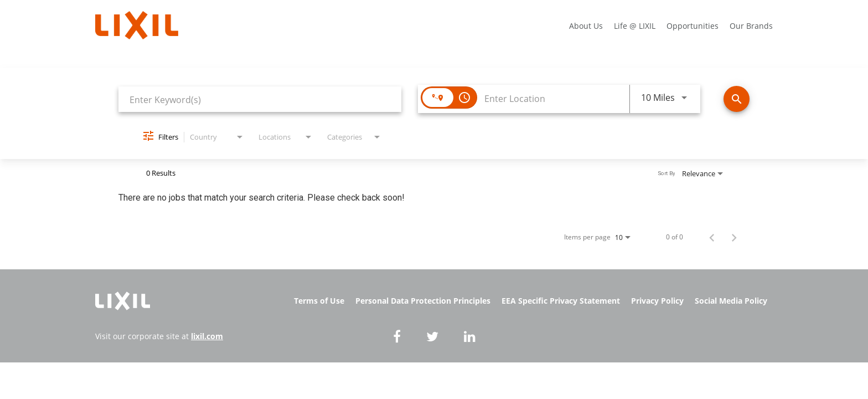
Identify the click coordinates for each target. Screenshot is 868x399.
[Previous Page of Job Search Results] (712, 237)
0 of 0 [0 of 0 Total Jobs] (675, 237)
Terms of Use (319, 301)
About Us (586, 26)
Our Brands (751, 26)
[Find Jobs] (737, 99)
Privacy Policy (657, 301)
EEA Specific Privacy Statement (561, 301)
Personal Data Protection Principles (423, 301)
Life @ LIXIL (635, 26)
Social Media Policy (731, 301)
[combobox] (260, 99)
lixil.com (207, 336)
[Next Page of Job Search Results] (734, 237)
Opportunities (693, 26)
